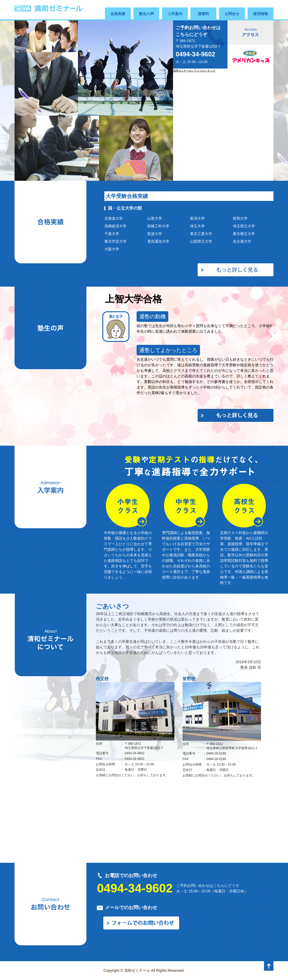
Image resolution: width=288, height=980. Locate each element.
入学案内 (175, 14)
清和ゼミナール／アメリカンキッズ (194, 71)
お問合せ (232, 14)
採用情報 (261, 14)
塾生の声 (146, 14)
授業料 (203, 14)
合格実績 (118, 14)
